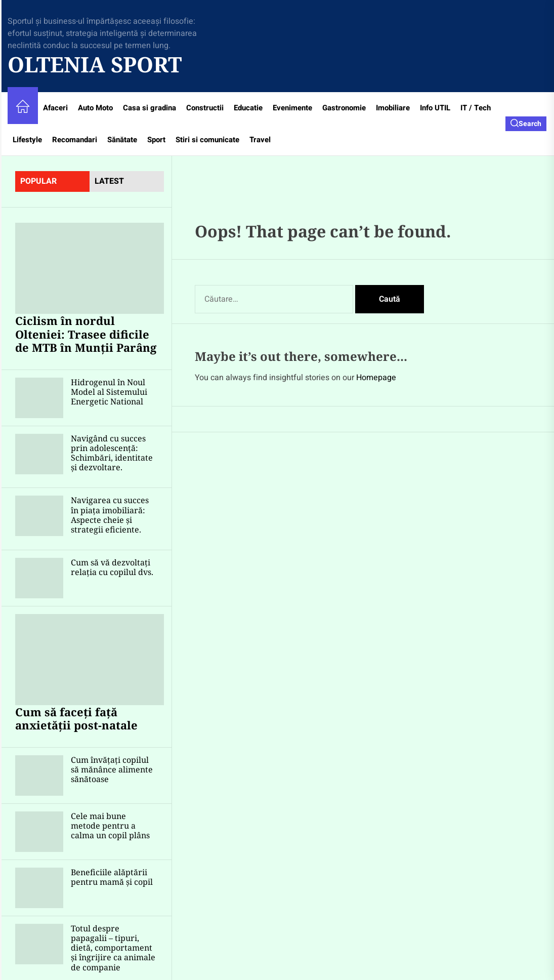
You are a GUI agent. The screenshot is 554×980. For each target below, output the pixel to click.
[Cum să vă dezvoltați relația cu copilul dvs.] (39, 578)
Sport (156, 140)
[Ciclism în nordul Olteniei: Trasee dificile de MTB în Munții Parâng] (90, 268)
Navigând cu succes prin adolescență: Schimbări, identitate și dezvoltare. (112, 453)
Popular (38, 181)
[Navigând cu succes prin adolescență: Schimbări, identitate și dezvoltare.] (39, 454)
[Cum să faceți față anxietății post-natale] (90, 660)
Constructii (205, 108)
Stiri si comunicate (207, 140)
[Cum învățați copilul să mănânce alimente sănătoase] (39, 775)
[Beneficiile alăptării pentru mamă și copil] (39, 888)
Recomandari (75, 140)
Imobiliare (393, 108)
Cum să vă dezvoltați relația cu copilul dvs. (112, 567)
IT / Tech (476, 108)
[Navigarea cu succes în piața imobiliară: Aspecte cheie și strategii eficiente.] (39, 516)
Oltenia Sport (95, 64)
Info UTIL (435, 108)
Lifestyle (27, 140)
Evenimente (292, 108)
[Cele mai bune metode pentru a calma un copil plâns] (39, 832)
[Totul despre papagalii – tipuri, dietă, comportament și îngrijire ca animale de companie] (39, 944)
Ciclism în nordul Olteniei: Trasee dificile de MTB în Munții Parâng (86, 334)
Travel (260, 140)
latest (109, 181)
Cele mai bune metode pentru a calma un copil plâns (110, 826)
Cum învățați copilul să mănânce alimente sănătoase (112, 769)
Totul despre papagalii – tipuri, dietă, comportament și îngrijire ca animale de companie (113, 948)
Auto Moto (95, 108)
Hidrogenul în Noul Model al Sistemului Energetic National (109, 392)
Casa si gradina (150, 108)
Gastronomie (344, 108)
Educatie (248, 108)
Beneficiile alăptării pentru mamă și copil (112, 877)
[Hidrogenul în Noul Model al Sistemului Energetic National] (39, 398)
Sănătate (122, 140)
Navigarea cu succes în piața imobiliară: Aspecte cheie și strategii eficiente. (110, 515)
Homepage (376, 378)
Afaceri (55, 108)
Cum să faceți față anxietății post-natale (76, 718)
